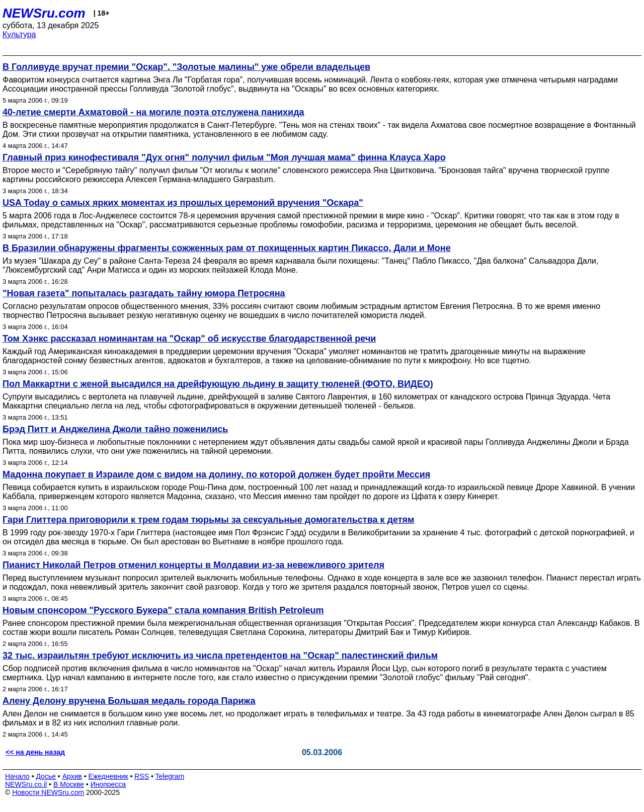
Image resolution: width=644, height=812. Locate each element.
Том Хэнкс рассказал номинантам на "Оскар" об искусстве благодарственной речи (189, 339)
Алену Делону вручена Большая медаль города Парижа (129, 701)
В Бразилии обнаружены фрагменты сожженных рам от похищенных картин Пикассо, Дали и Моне (227, 248)
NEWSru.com (44, 13)
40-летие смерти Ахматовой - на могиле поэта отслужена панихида (153, 112)
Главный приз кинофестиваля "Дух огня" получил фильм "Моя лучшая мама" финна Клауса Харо (224, 157)
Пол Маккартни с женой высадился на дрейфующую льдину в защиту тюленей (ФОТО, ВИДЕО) (218, 384)
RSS (142, 776)
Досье (46, 776)
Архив (72, 776)
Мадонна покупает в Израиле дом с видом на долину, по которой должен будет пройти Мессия (216, 474)
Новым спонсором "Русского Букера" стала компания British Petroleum (163, 610)
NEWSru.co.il (26, 784)
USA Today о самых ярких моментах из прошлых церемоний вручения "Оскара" (183, 203)
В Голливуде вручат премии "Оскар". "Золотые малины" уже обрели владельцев (186, 67)
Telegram (170, 776)
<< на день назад (35, 752)
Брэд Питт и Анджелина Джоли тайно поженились (115, 429)
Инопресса (108, 784)
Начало (17, 776)
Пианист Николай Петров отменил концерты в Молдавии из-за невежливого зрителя (193, 565)
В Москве (69, 784)
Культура (19, 34)
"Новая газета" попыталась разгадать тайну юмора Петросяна (144, 293)
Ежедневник (108, 776)
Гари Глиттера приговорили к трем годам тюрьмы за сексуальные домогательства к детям (208, 520)
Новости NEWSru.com (48, 792)
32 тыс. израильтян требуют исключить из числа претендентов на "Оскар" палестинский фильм (220, 656)
